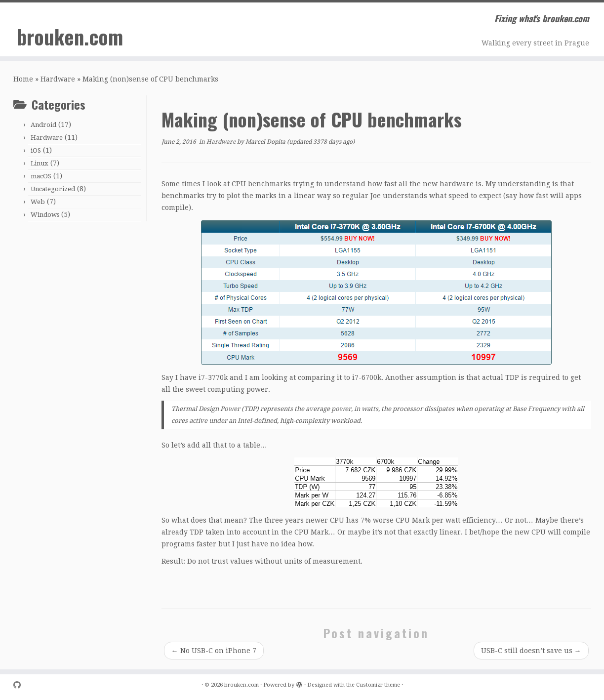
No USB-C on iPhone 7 (214, 651)
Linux (40, 163)
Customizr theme (378, 685)
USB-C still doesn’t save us (531, 651)
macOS (41, 176)
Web (38, 202)
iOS (36, 150)
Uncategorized (53, 189)
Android (43, 125)
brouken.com (70, 37)
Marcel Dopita (265, 142)
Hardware (58, 79)
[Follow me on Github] (20, 685)
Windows (45, 215)
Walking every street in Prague (535, 43)
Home (23, 79)
